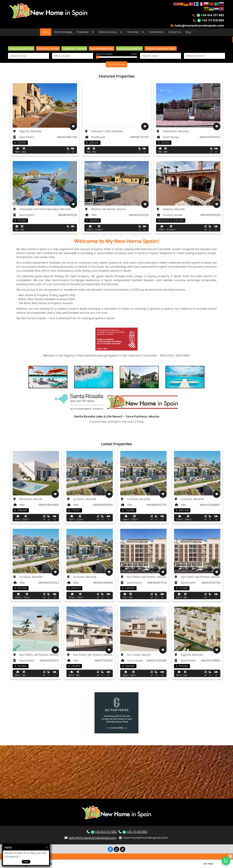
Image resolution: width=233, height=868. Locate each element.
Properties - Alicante (74, 48)
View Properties (116, 64)
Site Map (208, 864)
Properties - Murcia (48, 48)
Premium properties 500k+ (161, 48)
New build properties (102, 48)
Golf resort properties (129, 48)
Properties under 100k (21, 48)
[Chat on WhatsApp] (226, 861)
